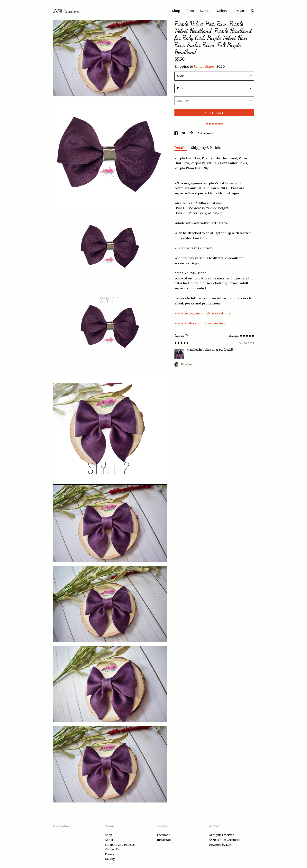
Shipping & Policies (207, 148)
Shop (176, 11)
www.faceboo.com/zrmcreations (200, 323)
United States (204, 66)
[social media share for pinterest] (192, 133)
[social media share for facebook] (176, 133)
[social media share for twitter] (184, 133)
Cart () (238, 11)
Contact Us (112, 849)
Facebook (164, 835)
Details (181, 148)
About (190, 11)
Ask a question (207, 133)
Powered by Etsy (220, 845)
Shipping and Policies (120, 845)
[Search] (253, 11)
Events (205, 11)
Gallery (221, 11)
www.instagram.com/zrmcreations (202, 313)
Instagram (164, 840)
